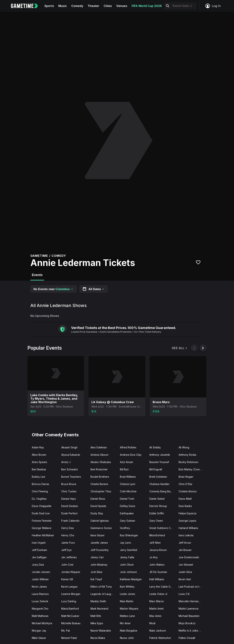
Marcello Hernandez (191, 601)
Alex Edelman (99, 447)
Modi (152, 623)
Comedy (77, 6)
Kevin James (39, 587)
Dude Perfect (69, 513)
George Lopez (187, 521)
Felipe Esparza (187, 513)
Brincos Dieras (40, 484)
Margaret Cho (40, 609)
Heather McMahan (43, 535)
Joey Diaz (38, 565)
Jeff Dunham (39, 550)
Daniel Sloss (98, 499)
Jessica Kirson (158, 550)
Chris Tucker (69, 491)
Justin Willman (40, 579)
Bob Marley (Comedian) (192, 469)
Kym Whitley (127, 587)
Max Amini (155, 616)
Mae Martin (127, 601)
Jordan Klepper (71, 572)
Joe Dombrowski (189, 557)
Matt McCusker (70, 616)
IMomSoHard (157, 535)
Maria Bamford (70, 609)
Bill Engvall (156, 469)
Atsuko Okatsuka (101, 462)
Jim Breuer (185, 550)
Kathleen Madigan (131, 579)
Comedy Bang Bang (161, 491)
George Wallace (42, 528)
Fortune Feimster (42, 521)
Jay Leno (126, 543)
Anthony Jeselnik (160, 455)
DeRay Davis (128, 506)
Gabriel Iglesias (100, 521)
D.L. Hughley (39, 499)
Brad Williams (128, 477)
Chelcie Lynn (128, 484)
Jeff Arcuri (185, 543)
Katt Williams (157, 579)
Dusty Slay (97, 513)
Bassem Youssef (159, 462)
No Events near (53, 289)
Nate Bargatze (129, 631)
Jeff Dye (66, 550)
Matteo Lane (127, 616)
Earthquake (127, 513)
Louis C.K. (184, 594)
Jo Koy (154, 557)
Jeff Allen (155, 543)
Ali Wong (184, 447)
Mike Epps (97, 623)
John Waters (157, 565)
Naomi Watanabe (101, 631)
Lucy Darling (69, 601)
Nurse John (127, 638)
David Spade (98, 506)
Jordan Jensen (41, 572)
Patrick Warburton (160, 638)
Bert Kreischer (99, 469)
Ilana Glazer (98, 535)
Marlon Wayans (129, 609)
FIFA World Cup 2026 (147, 6)
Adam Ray (38, 447)
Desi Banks (185, 506)
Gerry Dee (68, 528)
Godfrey (125, 528)
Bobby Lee (38, 477)
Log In (213, 6)
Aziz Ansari (127, 462)
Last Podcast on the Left (192, 587)
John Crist (67, 565)
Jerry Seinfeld (129, 550)
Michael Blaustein (189, 616)
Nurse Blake (98, 638)
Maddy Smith (98, 601)
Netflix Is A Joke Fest (191, 631)
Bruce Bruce (69, 484)
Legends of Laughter (103, 594)
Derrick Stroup (158, 506)
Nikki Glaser (39, 638)
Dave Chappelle (42, 506)
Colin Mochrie (128, 491)
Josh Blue (96, 572)
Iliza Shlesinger (129, 535)
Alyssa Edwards (71, 455)
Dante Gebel (157, 499)
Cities (108, 6)
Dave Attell (185, 499)
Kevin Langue (69, 587)
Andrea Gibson (99, 455)
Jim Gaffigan (39, 557)
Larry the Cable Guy (161, 587)
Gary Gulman (128, 521)
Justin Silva (185, 572)
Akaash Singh (69, 447)
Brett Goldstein (158, 477)
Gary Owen (156, 521)
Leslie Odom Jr (158, 594)
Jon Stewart (186, 565)
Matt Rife (96, 616)
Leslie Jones (128, 594)
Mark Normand (99, 609)
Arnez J (66, 462)
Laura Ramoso (40, 594)
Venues (122, 6)
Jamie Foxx (68, 543)
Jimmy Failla (127, 557)
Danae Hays (69, 499)
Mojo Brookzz (187, 623)
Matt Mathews (40, 616)
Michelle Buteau (71, 623)
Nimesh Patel (69, 638)
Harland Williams (188, 528)
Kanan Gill (67, 579)
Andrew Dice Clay (131, 455)
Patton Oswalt (187, 638)
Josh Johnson (128, 572)
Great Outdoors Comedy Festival (163, 528)
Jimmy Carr (97, 557)
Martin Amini (156, 609)
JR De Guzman (158, 572)
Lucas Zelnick (40, 601)
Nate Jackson (158, 631)
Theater (93, 6)
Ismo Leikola (186, 535)
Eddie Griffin (157, 513)
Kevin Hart (185, 579)
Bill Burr (124, 469)
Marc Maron (157, 601)
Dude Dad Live (41, 513)
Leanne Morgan (71, 594)
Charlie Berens (99, 484)
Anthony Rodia (187, 455)
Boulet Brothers (100, 477)
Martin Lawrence (189, 609)
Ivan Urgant (39, 543)
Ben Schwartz (70, 469)
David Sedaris (70, 506)
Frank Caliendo (70, 521)
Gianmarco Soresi (101, 528)
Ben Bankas (39, 469)
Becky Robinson (188, 462)
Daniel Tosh (127, 499)
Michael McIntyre (42, 623)
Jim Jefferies (69, 557)
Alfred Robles (128, 447)
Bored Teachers (71, 477)
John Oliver (127, 565)
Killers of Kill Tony (101, 587)
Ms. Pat (66, 631)
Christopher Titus (101, 491)
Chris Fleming (40, 491)
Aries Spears (39, 462)
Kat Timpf (96, 579)
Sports (49, 6)
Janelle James (99, 543)
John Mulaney (99, 565)
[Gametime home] (27, 6)
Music (63, 6)
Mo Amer (125, 623)
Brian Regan (186, 477)
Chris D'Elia (185, 484)
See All (180, 348)
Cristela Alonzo (188, 491)
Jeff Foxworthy (100, 550)
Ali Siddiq (155, 447)
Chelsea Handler (159, 484)
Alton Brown (39, 455)
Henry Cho (68, 535)
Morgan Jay (39, 631)
